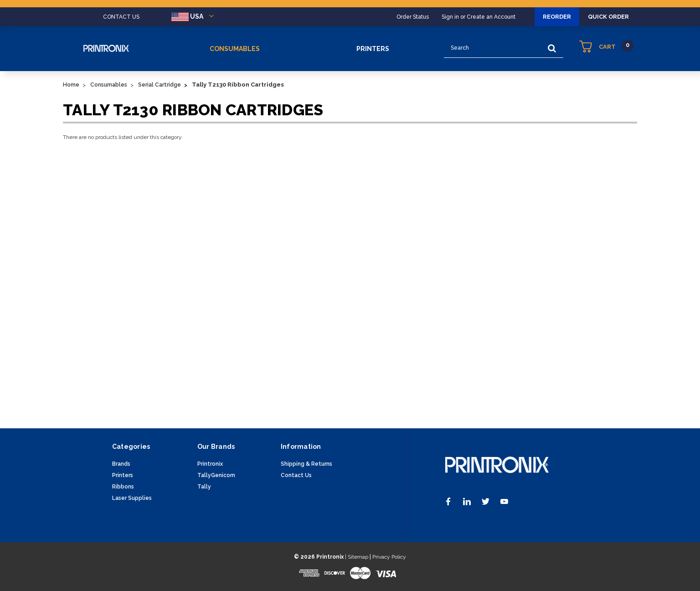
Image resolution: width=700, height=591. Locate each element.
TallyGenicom (216, 475)
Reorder (538, 16)
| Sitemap (357, 557)
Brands (121, 464)
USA (194, 17)
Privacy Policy (389, 557)
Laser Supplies (132, 498)
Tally (204, 487)
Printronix (210, 464)
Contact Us (296, 475)
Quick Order (602, 16)
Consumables (235, 49)
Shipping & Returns (306, 464)
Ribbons (123, 487)
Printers (373, 49)
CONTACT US (121, 17)
